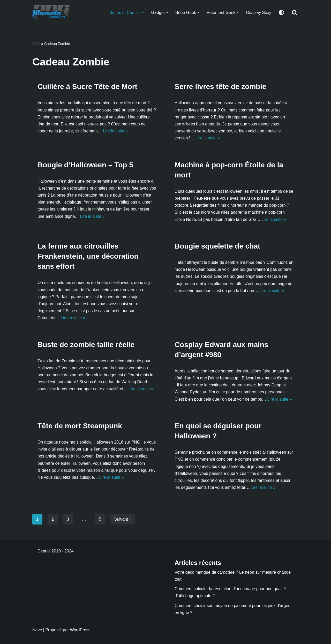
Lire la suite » (115, 131)
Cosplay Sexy (259, 13)
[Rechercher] (295, 12)
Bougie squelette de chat (217, 246)
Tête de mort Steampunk (80, 426)
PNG (36, 44)
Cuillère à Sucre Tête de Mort (87, 87)
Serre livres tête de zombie (220, 87)
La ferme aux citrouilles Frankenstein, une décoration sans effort (88, 256)
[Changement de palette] (281, 12)
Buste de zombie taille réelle (86, 345)
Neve (37, 630)
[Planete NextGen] (52, 12)
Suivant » (123, 519)
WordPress (80, 630)
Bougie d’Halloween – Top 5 (85, 165)
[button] (143, 12)
